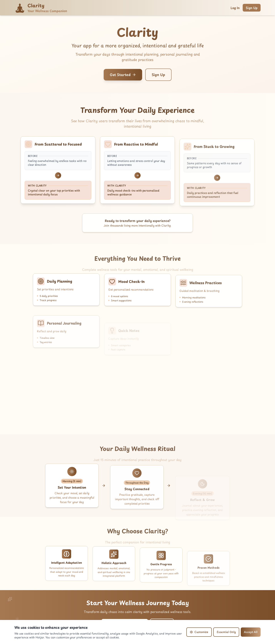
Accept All (251, 632)
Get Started (123, 75)
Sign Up (252, 8)
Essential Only (226, 632)
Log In (235, 8)
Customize (199, 632)
